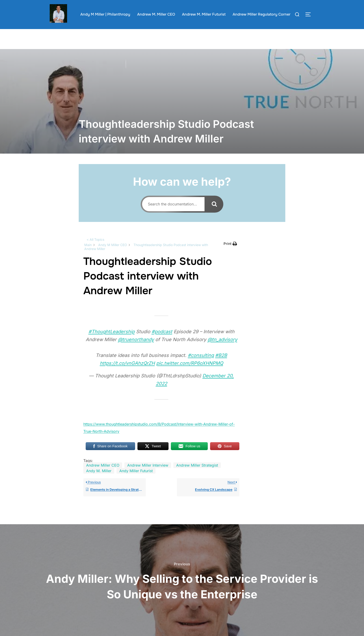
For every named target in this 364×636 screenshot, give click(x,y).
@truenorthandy (136, 349)
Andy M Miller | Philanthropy (105, 14)
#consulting (201, 364)
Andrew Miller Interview (148, 474)
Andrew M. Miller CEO (156, 14)
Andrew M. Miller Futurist (204, 14)
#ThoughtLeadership (112, 341)
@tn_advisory (222, 349)
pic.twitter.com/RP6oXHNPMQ (190, 372)
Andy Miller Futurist (136, 480)
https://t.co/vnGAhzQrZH (127, 372)
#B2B (221, 364)
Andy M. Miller (99, 480)
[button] (230, 253)
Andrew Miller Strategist (197, 474)
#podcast (162, 341)
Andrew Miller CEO (103, 474)
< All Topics (95, 249)
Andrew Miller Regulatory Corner (262, 14)
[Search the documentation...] (173, 213)
